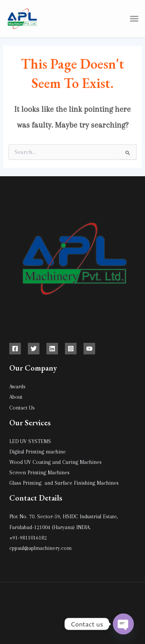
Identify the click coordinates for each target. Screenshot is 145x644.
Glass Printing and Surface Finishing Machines (64, 483)
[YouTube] (89, 349)
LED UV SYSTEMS (30, 441)
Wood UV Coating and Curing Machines (55, 462)
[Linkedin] (52, 349)
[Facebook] (15, 349)
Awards (17, 386)
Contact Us (22, 408)
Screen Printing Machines (39, 472)
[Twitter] (34, 349)
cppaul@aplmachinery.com (40, 548)
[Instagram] (71, 349)
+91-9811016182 (28, 538)
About (16, 397)
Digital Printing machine (38, 452)
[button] (134, 19)
